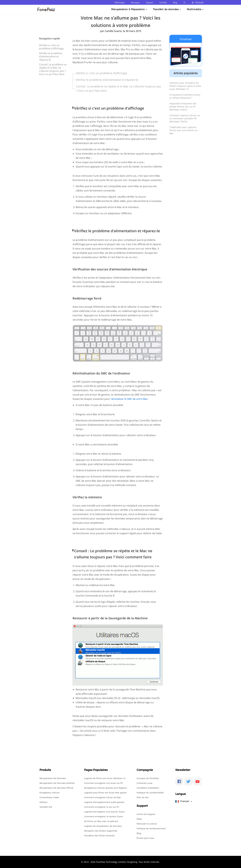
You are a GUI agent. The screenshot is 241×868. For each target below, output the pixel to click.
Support (149, 3)
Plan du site (143, 797)
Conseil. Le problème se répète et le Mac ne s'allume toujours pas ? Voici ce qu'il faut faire (53, 69)
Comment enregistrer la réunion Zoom (104, 816)
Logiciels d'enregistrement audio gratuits (104, 802)
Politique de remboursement (151, 828)
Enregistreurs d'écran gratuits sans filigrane (105, 788)
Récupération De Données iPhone (56, 788)
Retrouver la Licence (147, 824)
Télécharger (120, 3)
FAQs (139, 819)
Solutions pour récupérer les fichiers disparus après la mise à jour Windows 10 (185, 86)
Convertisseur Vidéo (49, 797)
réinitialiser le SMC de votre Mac (129, 399)
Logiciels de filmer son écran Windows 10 (105, 778)
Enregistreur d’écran (50, 793)
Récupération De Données (53, 778)
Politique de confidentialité (150, 793)
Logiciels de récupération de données (103, 826)
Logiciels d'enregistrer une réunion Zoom (104, 812)
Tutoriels (163, 3)
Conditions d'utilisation (148, 788)
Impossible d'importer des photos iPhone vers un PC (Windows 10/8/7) (183, 107)
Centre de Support (146, 814)
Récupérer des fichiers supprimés (101, 831)
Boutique (135, 3)
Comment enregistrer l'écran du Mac (103, 797)
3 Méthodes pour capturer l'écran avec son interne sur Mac (184, 130)
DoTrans (43, 802)
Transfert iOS (46, 807)
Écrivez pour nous (145, 838)
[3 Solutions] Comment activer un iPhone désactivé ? (185, 96)
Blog (175, 3)
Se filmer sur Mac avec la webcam (101, 821)
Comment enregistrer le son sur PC (102, 807)
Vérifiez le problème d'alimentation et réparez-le (51, 56)
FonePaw (186, 39)
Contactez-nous (144, 783)
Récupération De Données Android (57, 783)
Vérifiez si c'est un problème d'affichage (51, 47)
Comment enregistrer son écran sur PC (104, 783)
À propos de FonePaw (148, 778)
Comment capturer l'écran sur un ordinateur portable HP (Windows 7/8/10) (185, 118)
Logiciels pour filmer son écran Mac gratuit (105, 793)
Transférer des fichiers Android (99, 836)
